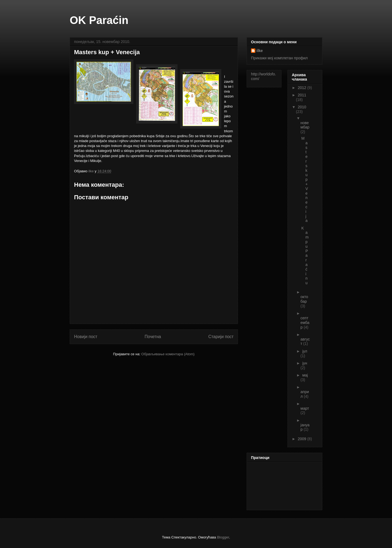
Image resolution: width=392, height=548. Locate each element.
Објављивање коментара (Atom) (168, 354)
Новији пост (86, 337)
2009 (303, 439)
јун (305, 363)
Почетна (153, 337)
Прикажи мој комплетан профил (279, 58)
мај (305, 375)
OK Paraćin (99, 20)
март (305, 408)
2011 (302, 95)
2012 (303, 88)
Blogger (223, 537)
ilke (260, 51)
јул (305, 351)
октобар (304, 299)
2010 (302, 107)
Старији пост (221, 337)
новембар (305, 125)
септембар (305, 323)
